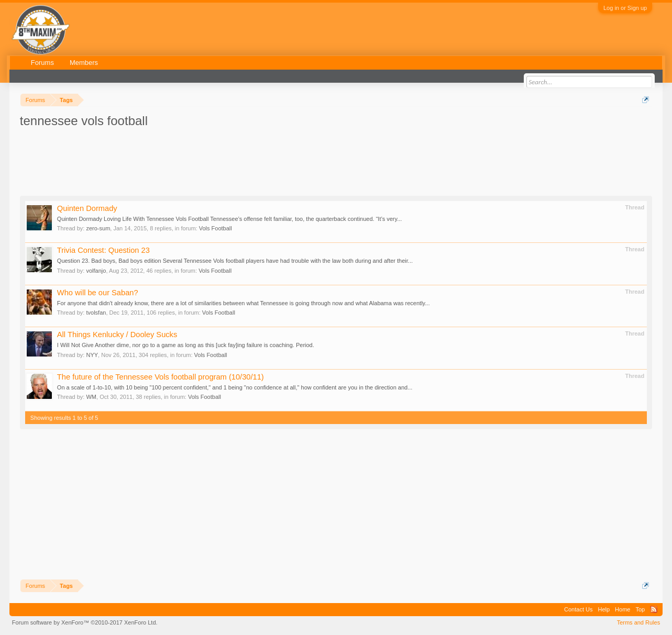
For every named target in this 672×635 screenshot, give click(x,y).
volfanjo (96, 271)
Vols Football (216, 228)
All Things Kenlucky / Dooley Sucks (117, 335)
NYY (92, 355)
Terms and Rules (639, 622)
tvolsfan (96, 313)
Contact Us (578, 609)
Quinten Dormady (87, 208)
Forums (42, 63)
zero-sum (98, 228)
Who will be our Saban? (98, 293)
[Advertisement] (211, 159)
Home (623, 609)
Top (640, 609)
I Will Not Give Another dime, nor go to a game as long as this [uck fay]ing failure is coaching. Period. (186, 345)
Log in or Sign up (625, 8)
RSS (654, 609)
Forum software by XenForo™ (85, 622)
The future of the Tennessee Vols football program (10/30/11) (161, 377)
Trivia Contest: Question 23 (103, 250)
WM (91, 397)
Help (604, 609)
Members (84, 63)
